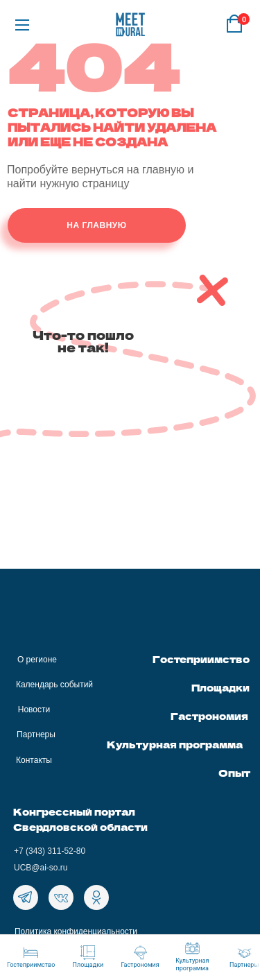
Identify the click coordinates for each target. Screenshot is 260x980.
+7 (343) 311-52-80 (50, 851)
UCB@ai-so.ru (41, 868)
